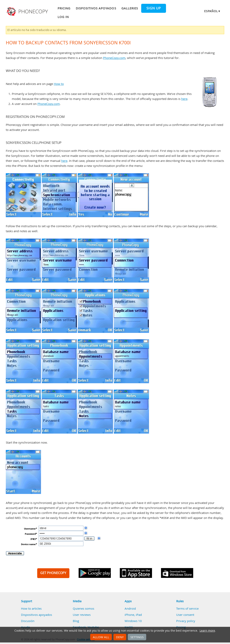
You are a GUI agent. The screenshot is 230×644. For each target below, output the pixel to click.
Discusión (28, 621)
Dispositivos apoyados (96, 8)
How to (59, 84)
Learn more (207, 631)
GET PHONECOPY (53, 573)
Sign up (154, 8)
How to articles (31, 608)
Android (130, 608)
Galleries (130, 8)
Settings (137, 637)
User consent (185, 615)
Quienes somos (83, 608)
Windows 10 (133, 621)
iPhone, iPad (133, 615)
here (184, 99)
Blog (76, 621)
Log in (63, 17)
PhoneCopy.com (114, 58)
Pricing (64, 8)
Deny (120, 637)
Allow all (101, 637)
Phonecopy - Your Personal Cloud (28, 12)
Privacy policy (186, 621)
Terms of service (187, 608)
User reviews (82, 615)
